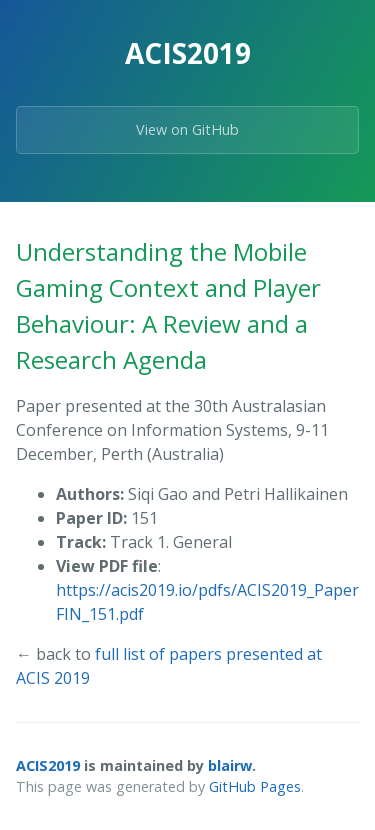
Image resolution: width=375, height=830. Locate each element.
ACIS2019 (48, 765)
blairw (230, 765)
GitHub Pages (255, 786)
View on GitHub (187, 129)
